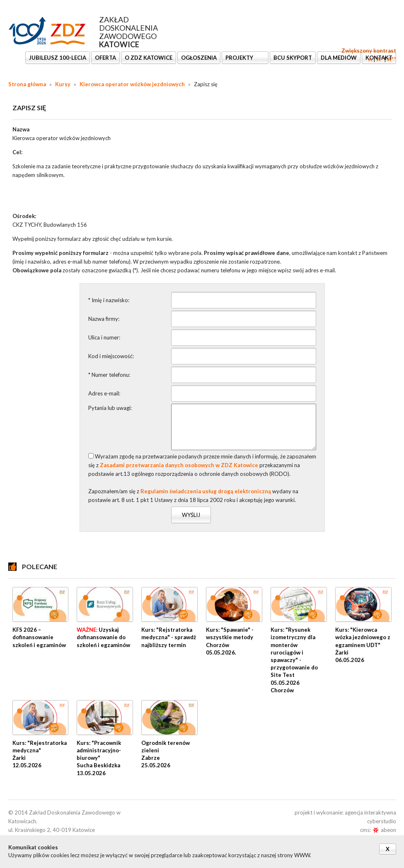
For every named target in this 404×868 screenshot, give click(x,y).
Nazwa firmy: (104, 319)
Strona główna (27, 84)
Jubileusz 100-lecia (58, 58)
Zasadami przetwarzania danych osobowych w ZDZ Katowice (179, 465)
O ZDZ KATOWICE (149, 58)
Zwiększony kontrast (369, 51)
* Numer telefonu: (109, 375)
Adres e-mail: (104, 393)
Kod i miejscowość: (111, 356)
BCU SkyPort (293, 58)
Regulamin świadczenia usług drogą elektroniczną (206, 491)
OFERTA (105, 58)
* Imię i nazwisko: (109, 300)
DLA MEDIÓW (339, 58)
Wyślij (191, 515)
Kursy (63, 84)
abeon (384, 830)
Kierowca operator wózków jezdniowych (132, 84)
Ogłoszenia (199, 58)
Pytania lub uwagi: (110, 408)
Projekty (240, 58)
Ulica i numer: (104, 337)
